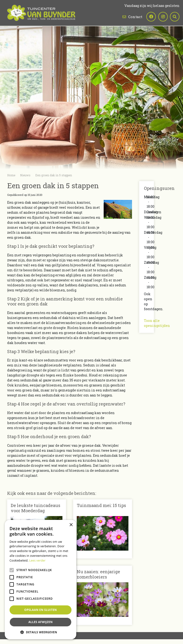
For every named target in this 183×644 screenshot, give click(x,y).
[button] (41, 632)
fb (151, 17)
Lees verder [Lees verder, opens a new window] (38, 560)
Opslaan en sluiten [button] (41, 610)
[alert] (41, 580)
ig (163, 17)
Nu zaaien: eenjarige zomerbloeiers (98, 574)
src (175, 17)
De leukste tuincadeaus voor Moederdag (36, 508)
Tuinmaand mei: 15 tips (101, 505)
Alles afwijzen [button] (41, 622)
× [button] (71, 525)
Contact (135, 17)
